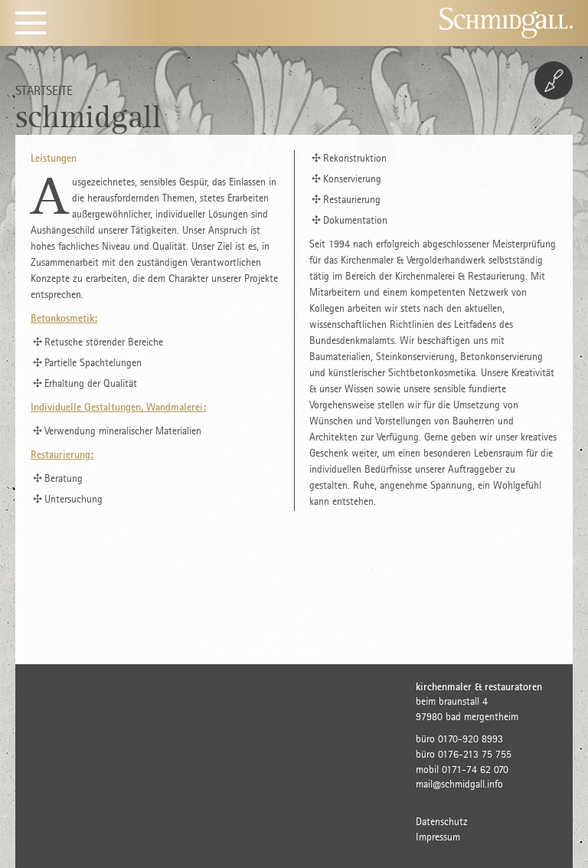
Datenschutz (442, 822)
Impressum (438, 837)
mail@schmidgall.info (459, 784)
